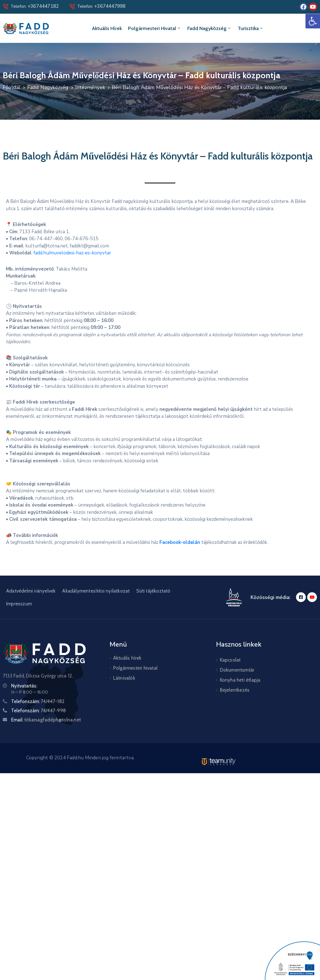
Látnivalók (124, 678)
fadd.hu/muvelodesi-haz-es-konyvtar (72, 253)
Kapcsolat (230, 660)
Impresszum (19, 604)
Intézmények (90, 87)
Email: (46, 720)
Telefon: (35, 6)
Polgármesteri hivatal (155, 28)
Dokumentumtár (237, 670)
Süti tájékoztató (153, 591)
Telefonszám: (38, 701)
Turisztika (251, 28)
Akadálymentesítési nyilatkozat (96, 591)
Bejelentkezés (235, 690)
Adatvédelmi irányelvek (31, 591)
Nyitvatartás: (24, 686)
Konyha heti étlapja (240, 680)
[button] (313, 21)
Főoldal (12, 87)
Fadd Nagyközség (209, 28)
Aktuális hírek (107, 28)
